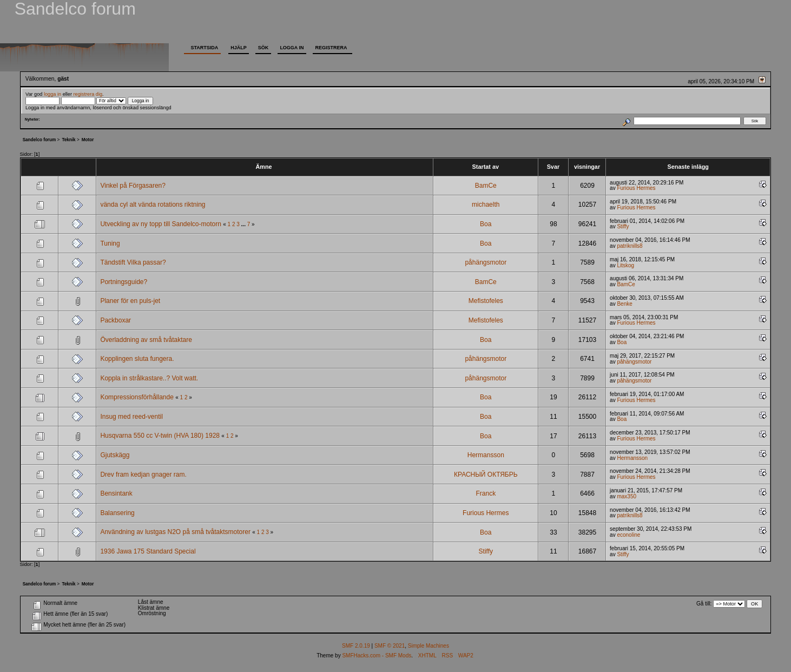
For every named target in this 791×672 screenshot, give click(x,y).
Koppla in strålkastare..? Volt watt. (149, 378)
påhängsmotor (486, 262)
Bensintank (116, 493)
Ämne (265, 167)
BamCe (486, 186)
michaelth (486, 205)
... (244, 224)
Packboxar (116, 320)
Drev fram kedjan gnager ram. (143, 475)
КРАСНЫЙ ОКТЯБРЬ (486, 475)
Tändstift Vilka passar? (133, 262)
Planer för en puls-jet (130, 301)
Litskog (625, 265)
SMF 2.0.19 (356, 646)
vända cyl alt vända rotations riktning (153, 205)
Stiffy (623, 226)
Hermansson (486, 455)
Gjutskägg (115, 455)
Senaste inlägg (688, 167)
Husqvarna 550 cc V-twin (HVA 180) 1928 (160, 436)
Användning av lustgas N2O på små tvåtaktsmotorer (175, 532)
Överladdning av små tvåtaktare (146, 340)
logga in (52, 94)
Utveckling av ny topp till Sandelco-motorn (160, 224)
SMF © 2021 (390, 646)
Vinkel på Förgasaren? (133, 186)
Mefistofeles (486, 301)
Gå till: (704, 604)
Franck (486, 493)
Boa (486, 224)
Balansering (117, 513)
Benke (624, 304)
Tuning (110, 243)
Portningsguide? (124, 282)
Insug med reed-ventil (131, 417)
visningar (587, 167)
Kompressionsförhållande (137, 397)
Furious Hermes (636, 188)
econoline (628, 535)
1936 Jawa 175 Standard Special (148, 551)
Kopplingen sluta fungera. (137, 359)
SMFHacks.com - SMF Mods (377, 655)
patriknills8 (629, 246)
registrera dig (88, 94)
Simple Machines (429, 646)
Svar (553, 167)
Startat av (486, 167)
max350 (627, 496)
